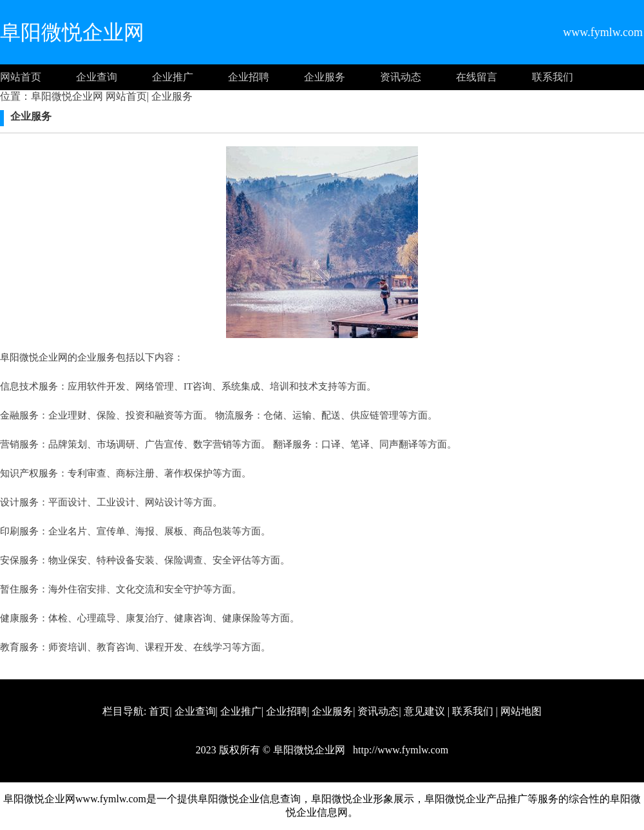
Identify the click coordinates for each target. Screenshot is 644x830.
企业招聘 (249, 77)
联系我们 (553, 77)
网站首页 (21, 77)
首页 (159, 711)
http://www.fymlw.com (399, 750)
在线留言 (477, 77)
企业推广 (173, 77)
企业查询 (97, 77)
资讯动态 (401, 77)
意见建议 (424, 711)
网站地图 (521, 711)
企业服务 (325, 77)
